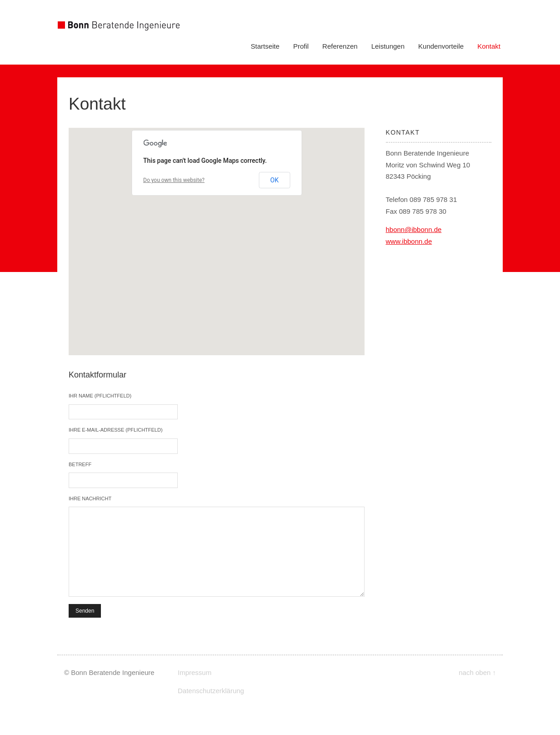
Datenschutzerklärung (211, 691)
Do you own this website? (174, 180)
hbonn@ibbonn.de (414, 229)
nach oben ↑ (477, 672)
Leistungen (388, 46)
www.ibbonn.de (409, 241)
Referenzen (340, 46)
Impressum (195, 672)
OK (275, 180)
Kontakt (489, 46)
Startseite (265, 46)
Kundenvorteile (441, 46)
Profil (301, 46)
